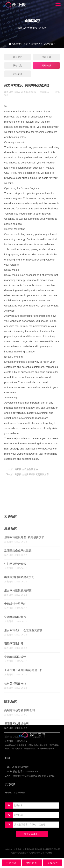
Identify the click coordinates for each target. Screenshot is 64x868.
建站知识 (48, 44)
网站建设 (38, 849)
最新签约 (18, 57)
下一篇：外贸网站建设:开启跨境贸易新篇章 (27, 480)
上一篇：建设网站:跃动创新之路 (22, 474)
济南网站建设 (28, 849)
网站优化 (18, 65)
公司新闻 (46, 57)
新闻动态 (36, 44)
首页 (26, 44)
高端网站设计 (35, 853)
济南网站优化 (46, 853)
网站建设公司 (23, 853)
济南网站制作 (48, 849)
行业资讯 (18, 74)
